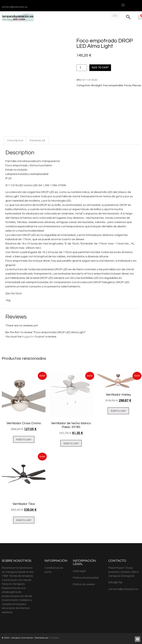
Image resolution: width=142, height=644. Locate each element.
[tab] (15, 141)
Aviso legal (79, 571)
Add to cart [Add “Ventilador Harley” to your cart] (118, 411)
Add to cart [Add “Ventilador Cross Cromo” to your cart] (24, 439)
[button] (123, 5)
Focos (128, 85)
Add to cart (100, 68)
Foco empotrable (113, 85)
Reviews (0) (38, 140)
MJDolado (54, 638)
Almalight (96, 85)
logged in (28, 337)
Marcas (137, 85)
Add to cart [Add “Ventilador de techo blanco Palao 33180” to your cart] (71, 443)
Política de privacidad (86, 578)
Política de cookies (84, 584)
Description (15, 140)
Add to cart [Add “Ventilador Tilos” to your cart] (24, 520)
